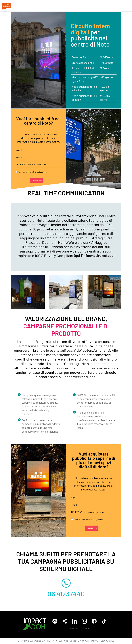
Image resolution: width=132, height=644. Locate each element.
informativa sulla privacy (37, 172)
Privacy (73, 628)
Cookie (86, 628)
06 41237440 (66, 594)
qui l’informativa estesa (94, 256)
